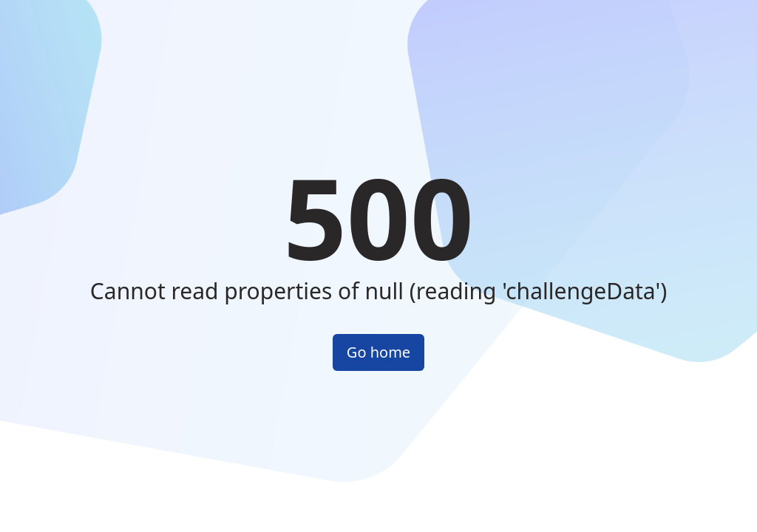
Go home (378, 352)
